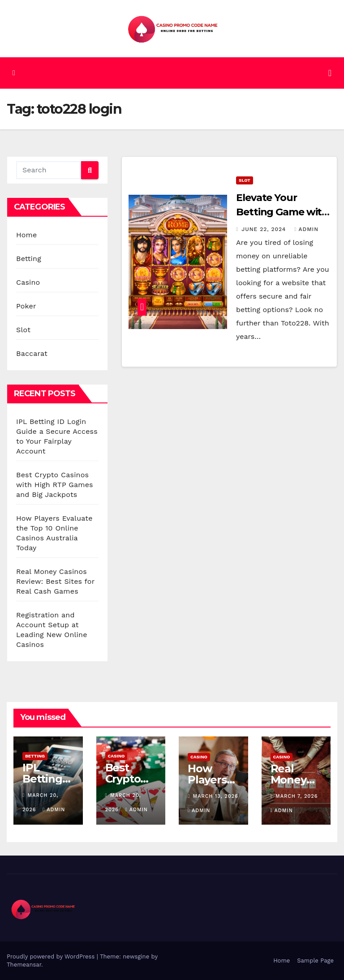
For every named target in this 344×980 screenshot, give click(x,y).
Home (27, 235)
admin (306, 229)
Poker (26, 306)
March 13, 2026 (216, 796)
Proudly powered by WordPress (52, 956)
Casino (28, 282)
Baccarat (32, 353)
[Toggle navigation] (330, 73)
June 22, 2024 (265, 229)
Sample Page (315, 961)
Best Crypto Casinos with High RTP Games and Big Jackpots (55, 485)
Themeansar (24, 965)
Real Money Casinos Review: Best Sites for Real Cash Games (55, 581)
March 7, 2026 (297, 796)
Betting (29, 259)
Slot (23, 330)
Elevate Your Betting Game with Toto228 (282, 212)
